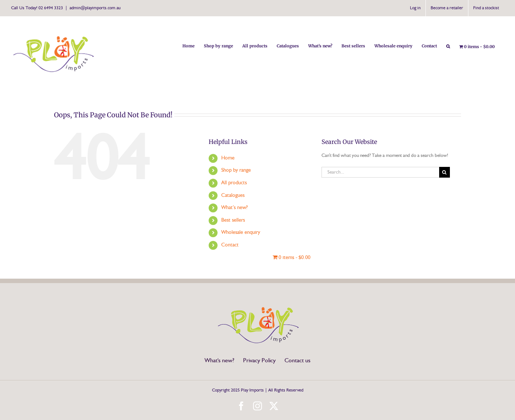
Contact (230, 245)
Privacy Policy (259, 361)
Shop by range (236, 170)
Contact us (297, 361)
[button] (448, 46)
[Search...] (380, 172)
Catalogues (233, 195)
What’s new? (234, 208)
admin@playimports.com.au (95, 8)
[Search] (445, 172)
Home (228, 158)
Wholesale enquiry (241, 232)
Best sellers (233, 220)
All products (234, 183)
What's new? (219, 361)
